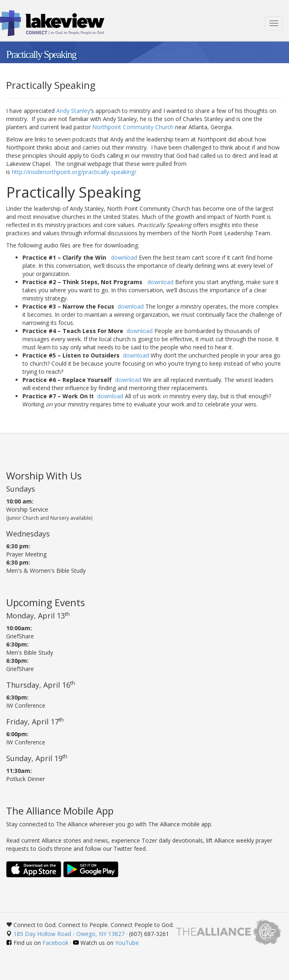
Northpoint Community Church (133, 127)
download (124, 257)
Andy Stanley (73, 111)
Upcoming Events (46, 602)
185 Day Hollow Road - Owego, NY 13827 (69, 934)
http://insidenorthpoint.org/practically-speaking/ (74, 172)
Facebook (56, 943)
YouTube (127, 943)
